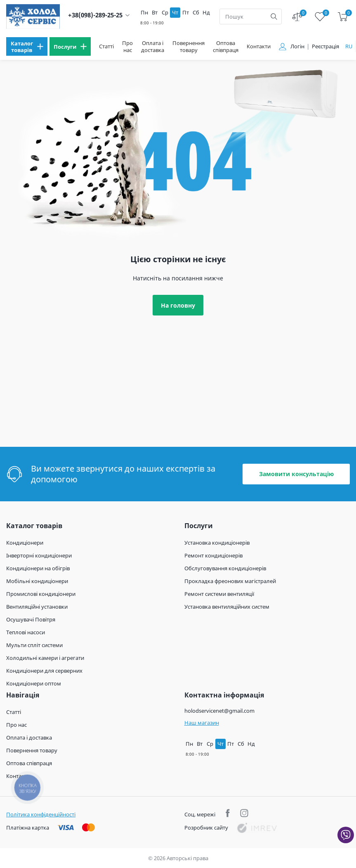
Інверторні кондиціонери (39, 555)
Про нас (127, 47)
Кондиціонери (25, 543)
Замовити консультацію (296, 474)
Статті (106, 46)
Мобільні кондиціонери (37, 581)
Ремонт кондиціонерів (213, 555)
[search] (274, 17)
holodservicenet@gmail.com (219, 711)
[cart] (343, 17)
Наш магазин (202, 723)
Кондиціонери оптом (34, 683)
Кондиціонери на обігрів (38, 568)
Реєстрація (325, 46)
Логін (297, 46)
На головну (178, 305)
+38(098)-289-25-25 (95, 15)
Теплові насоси (26, 632)
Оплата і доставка (153, 47)
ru (349, 46)
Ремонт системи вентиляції (219, 594)
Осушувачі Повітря (31, 619)
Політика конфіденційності (41, 814)
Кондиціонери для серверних (44, 671)
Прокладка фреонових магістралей (230, 581)
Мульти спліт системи (34, 645)
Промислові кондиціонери (41, 594)
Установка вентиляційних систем (227, 607)
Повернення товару (189, 47)
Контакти (259, 46)
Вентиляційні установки (37, 607)
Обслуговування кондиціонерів (225, 568)
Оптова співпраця (226, 47)
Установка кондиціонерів (217, 543)
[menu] (27, 46)
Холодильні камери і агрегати (45, 658)
